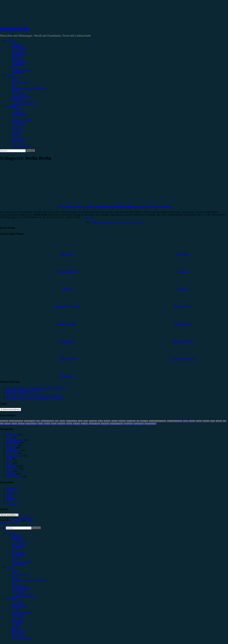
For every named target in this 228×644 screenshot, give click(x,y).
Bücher (9, 437)
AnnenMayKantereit (16, 421)
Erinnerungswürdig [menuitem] (21, 562)
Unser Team (17, 109)
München (47, 424)
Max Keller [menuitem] (17, 632)
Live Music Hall (31, 424)
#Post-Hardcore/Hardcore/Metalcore (29, 88)
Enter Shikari (131, 421)
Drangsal (114, 421)
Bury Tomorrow (71, 421)
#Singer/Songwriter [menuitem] (21, 588)
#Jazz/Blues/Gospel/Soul (23, 104)
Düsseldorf (122, 421)
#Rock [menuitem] (15, 570)
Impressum (11, 493)
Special (15, 67)
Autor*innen (12, 106)
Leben (9, 458)
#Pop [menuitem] (14, 572)
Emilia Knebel (18, 122)
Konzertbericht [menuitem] (19, 541)
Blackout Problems (47, 421)
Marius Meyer (18, 138)
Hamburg (192, 421)
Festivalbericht (19, 51)
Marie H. (16, 135)
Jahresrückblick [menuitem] (19, 554)
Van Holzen (105, 424)
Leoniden (7, 424)
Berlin (38, 421)
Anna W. (16, 117)
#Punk (15, 91)
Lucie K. (16, 132)
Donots (100, 421)
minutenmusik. (15, 28)
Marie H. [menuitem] (16, 627)
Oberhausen (61, 424)
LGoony (14, 424)
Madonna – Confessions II (18, 393)
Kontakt (10, 501)
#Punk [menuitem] (15, 583)
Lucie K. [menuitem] (16, 625)
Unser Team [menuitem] (17, 601)
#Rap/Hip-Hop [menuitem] (19, 585)
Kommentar (17, 64)
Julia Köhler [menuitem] (17, 622)
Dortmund (107, 421)
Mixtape (10, 461)
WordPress (17, 520)
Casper (80, 421)
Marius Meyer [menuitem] (18, 630)
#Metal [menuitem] (15, 578)
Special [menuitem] (15, 559)
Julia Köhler (17, 130)
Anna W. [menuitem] (16, 609)
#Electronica (18, 98)
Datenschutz (12, 488)
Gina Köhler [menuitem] (17, 617)
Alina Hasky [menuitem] (17, 604)
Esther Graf (144, 421)
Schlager (69, 424)
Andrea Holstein (19, 114)
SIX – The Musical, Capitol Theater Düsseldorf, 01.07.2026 (34, 395)
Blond (57, 421)
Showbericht (18, 54)
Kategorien (11, 41)
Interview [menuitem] (16, 549)
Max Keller (17, 140)
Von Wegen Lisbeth (116, 424)
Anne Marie (4, 421)
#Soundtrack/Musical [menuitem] (22, 593)
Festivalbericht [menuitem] (19, 544)
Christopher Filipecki (22, 119)
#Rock (15, 78)
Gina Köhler (17, 125)
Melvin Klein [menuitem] (18, 635)
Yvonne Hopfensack (21, 145)
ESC (138, 421)
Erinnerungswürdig (21, 70)
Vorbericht (17, 46)
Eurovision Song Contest (157, 421)
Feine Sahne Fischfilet (175, 421)
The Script (76, 424)
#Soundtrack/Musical (22, 101)
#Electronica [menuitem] (18, 591)
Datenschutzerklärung (11, 409)
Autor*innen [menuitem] (12, 598)
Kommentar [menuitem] (17, 557)
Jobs (8, 496)
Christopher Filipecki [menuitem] (22, 612)
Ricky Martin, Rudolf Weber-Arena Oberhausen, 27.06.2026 (34, 398)
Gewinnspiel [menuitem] (18, 551)
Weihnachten (128, 424)
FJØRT (185, 421)
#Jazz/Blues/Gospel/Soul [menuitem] (23, 596)
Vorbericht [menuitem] (17, 538)
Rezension (17, 44)
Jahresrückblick (19, 62)
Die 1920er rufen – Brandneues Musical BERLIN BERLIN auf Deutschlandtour (114, 206)
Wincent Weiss (139, 424)
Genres (9, 75)
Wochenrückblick (14, 477)
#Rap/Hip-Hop (19, 93)
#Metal (15, 85)
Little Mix (21, 424)
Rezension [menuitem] (17, 536)
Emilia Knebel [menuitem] (18, 614)
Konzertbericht (19, 49)
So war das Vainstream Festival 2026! (23, 390)
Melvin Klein (18, 143)
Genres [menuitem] (9, 567)
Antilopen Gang (29, 421)
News (8, 463)
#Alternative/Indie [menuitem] (20, 575)
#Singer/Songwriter (21, 96)
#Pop (14, 80)
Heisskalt (199, 421)
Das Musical (93, 421)
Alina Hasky (17, 111)
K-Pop (213, 421)
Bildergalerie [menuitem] (18, 564)
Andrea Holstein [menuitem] (19, 606)
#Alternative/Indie (20, 83)
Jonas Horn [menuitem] (17, 619)
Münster (54, 424)
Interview (16, 57)
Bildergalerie (18, 72)
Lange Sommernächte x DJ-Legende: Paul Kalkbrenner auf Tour (36, 387)
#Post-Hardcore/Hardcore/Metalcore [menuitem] (29, 580)
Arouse (30, 520)
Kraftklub (219, 421)
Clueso (86, 421)
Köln (225, 421)
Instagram (206, 421)
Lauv (2, 424)
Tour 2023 (84, 424)
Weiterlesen (89, 217)
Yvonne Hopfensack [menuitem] (21, 638)
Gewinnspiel (18, 59)
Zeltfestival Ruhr (150, 424)
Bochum (62, 421)
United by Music (94, 424)
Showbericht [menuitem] (18, 546)
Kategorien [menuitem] (11, 533)
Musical (40, 424)
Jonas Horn (17, 127)
